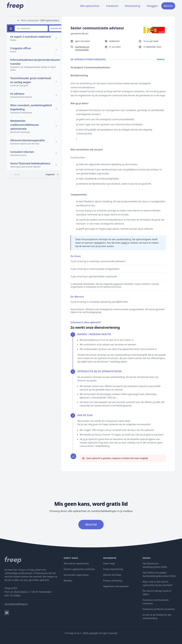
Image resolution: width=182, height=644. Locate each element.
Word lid (168, 6)
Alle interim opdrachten (76, 563)
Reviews (68, 581)
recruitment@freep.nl (16, 604)
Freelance (112, 6)
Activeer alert (57, 28)
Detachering (133, 6)
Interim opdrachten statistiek (79, 569)
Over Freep (109, 563)
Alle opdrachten (90, 6)
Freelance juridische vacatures (159, 609)
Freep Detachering (113, 569)
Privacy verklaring (113, 581)
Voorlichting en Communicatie (82, 48)
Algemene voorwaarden (116, 586)
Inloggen (152, 6)
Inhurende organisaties (76, 575)
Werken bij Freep (112, 575)
